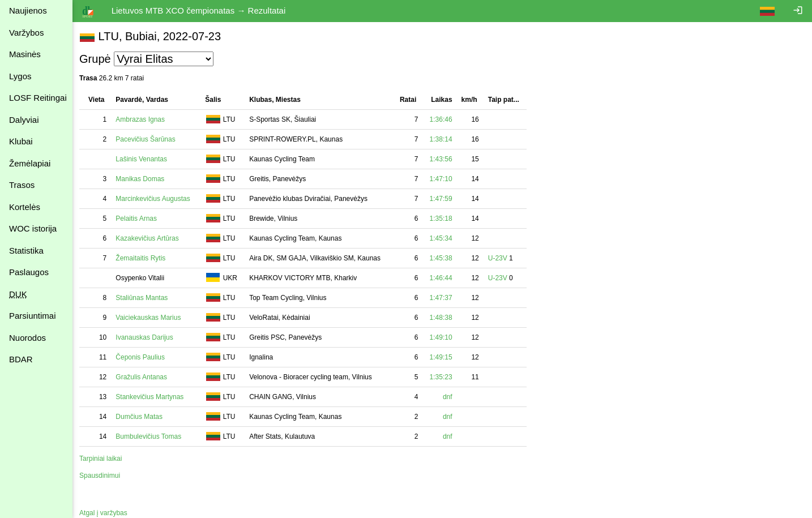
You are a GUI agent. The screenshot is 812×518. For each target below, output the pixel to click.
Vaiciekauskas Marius (150, 318)
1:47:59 (443, 199)
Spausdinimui (102, 476)
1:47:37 (443, 298)
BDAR (21, 359)
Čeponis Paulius (142, 357)
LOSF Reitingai (38, 98)
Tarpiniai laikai (103, 459)
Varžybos (26, 33)
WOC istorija (33, 228)
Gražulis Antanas (144, 377)
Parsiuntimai (33, 316)
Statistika (26, 251)
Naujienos (28, 10)
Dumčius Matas (141, 417)
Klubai (21, 141)
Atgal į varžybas (106, 513)
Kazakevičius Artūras (149, 238)
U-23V (500, 258)
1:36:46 (443, 119)
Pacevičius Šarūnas (148, 139)
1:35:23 (443, 377)
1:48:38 (443, 318)
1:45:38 (443, 258)
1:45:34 (443, 238)
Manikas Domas (142, 179)
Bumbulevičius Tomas (151, 436)
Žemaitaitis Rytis (143, 258)
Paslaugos (29, 272)
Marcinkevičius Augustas (155, 199)
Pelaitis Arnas (138, 219)
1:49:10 (443, 337)
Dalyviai (24, 120)
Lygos (20, 76)
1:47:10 (443, 179)
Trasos (22, 185)
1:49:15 (443, 357)
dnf (450, 397)
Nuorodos (27, 338)
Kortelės (25, 207)
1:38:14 (443, 139)
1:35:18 (443, 219)
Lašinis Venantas (144, 159)
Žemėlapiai (30, 163)
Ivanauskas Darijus (146, 337)
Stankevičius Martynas (152, 397)
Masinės (25, 54)
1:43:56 (443, 159)
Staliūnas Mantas (144, 298)
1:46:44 (443, 278)
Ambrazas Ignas (142, 119)
